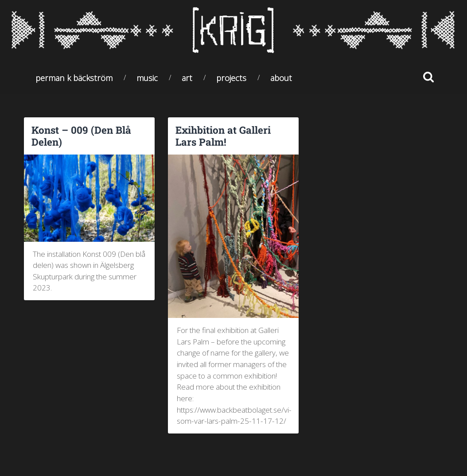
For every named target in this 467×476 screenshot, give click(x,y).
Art (187, 78)
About (281, 78)
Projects (231, 78)
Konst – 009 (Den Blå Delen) (81, 136)
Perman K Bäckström (74, 78)
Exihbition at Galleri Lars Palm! (223, 136)
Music (147, 78)
